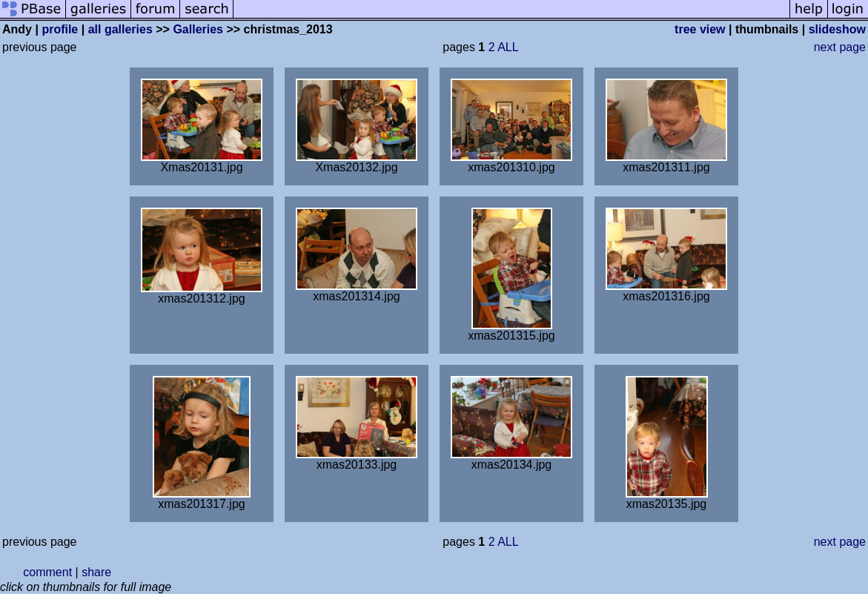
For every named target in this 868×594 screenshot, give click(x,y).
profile (60, 29)
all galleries (120, 29)
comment (47, 572)
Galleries (198, 29)
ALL (508, 47)
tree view (700, 29)
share (96, 572)
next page (840, 47)
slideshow (837, 29)
